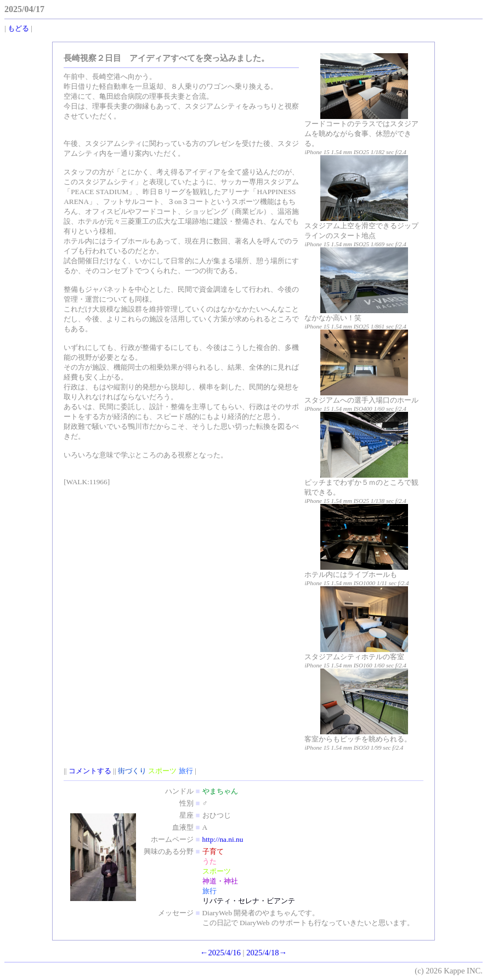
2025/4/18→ (267, 953)
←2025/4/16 (220, 953)
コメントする (90, 771)
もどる (18, 28)
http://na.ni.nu (223, 839)
